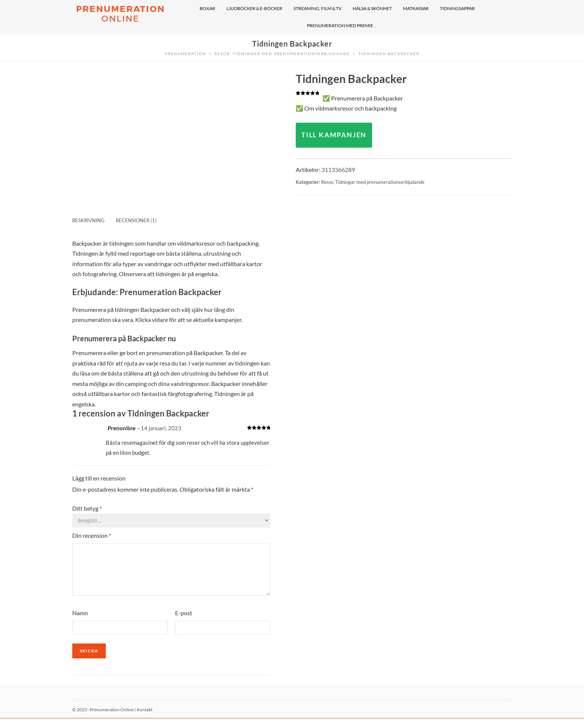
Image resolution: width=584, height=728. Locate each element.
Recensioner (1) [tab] (136, 220)
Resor (327, 182)
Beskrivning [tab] (88, 220)
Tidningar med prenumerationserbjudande (380, 182)
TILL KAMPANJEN (334, 135)
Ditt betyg (87, 508)
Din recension (92, 535)
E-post (184, 622)
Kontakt (145, 719)
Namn (80, 622)
